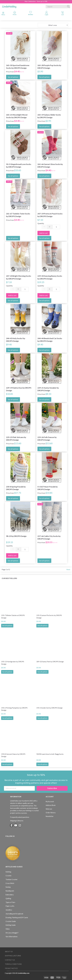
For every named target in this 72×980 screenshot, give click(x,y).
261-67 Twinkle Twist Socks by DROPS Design (18, 215)
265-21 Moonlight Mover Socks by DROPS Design (17, 116)
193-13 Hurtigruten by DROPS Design (13, 663)
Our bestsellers (9, 578)
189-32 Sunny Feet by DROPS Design (50, 662)
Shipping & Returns (17, 821)
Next (68, 569)
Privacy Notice (11, 968)
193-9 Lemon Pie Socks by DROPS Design (49, 616)
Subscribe (52, 788)
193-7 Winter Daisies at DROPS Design (13, 616)
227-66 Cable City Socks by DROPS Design (49, 537)
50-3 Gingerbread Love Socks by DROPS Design (19, 166)
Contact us (10, 960)
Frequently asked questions (20, 817)
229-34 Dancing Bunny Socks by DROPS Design (50, 277)
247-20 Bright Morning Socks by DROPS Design (19, 277)
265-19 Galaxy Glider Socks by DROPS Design (49, 116)
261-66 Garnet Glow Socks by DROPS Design (50, 166)
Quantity (41, 223)
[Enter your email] (19, 788)
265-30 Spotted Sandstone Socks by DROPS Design (18, 67)
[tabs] (63, 14)
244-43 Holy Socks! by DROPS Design (16, 340)
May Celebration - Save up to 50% (36, 1)
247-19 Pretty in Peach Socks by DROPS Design (50, 215)
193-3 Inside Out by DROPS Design (49, 708)
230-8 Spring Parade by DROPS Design (16, 488)
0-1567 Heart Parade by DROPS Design (48, 488)
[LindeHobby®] (9, 6)
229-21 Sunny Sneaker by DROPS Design (48, 389)
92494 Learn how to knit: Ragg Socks (50, 754)
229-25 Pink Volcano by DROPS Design (16, 439)
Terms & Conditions (13, 964)
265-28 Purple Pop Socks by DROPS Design (49, 67)
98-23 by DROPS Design (16, 536)
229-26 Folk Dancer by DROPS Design (47, 439)
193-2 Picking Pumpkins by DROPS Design (14, 709)
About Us (9, 952)
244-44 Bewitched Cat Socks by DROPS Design (50, 340)
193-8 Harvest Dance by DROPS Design (13, 755)
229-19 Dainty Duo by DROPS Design (19, 389)
